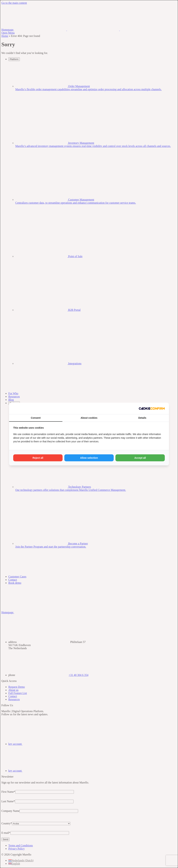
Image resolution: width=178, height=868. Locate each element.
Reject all (38, 458)
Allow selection (89, 458)
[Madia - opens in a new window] (152, 408)
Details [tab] (142, 418)
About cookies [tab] (89, 418)
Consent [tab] (36, 418)
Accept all (140, 458)
